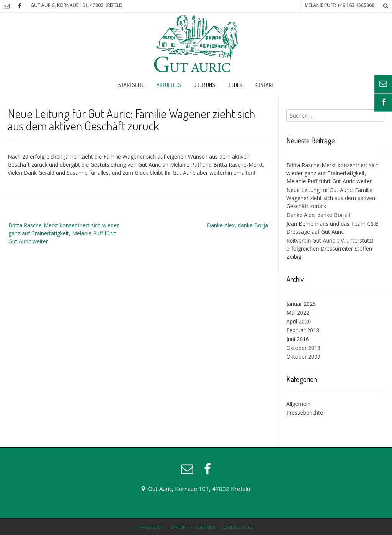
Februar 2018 (303, 330)
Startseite (131, 85)
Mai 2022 (298, 313)
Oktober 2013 (303, 348)
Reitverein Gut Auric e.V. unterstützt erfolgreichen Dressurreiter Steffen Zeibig (330, 249)
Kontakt (264, 85)
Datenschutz (238, 527)
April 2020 (299, 321)
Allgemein (298, 404)
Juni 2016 (298, 339)
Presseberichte (305, 413)
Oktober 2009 (303, 357)
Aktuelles (169, 85)
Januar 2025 (301, 304)
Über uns (204, 85)
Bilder (235, 85)
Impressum (149, 527)
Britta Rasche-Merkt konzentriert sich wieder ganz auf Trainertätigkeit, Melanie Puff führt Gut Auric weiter (64, 233)
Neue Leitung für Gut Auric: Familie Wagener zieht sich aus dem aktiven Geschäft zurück (331, 198)
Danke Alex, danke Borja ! (239, 225)
